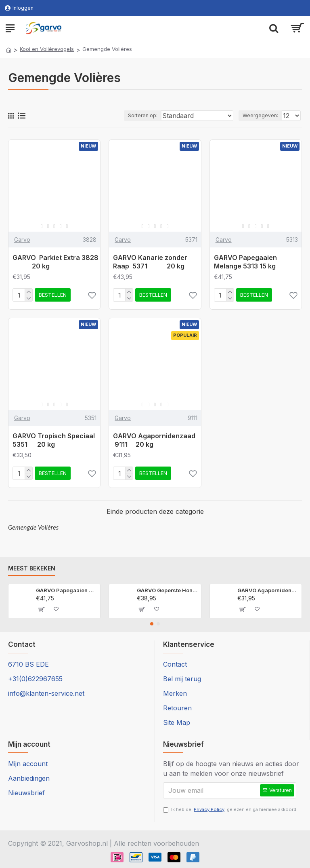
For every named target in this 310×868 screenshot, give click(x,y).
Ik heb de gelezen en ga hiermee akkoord (230, 810)
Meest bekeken (32, 568)
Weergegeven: (260, 115)
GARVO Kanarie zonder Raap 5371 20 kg (150, 262)
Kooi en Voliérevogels (47, 49)
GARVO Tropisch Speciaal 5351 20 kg (54, 440)
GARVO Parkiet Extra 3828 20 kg (56, 262)
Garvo (22, 240)
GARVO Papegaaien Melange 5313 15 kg (245, 262)
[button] (152, 624)
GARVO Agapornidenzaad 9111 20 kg (155, 440)
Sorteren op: (143, 115)
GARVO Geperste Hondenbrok (168, 590)
